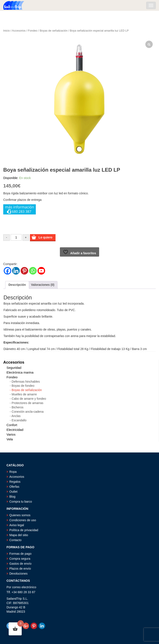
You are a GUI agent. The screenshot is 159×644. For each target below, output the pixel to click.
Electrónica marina (20, 372)
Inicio (7, 31)
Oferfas (14, 487)
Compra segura (20, 559)
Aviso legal (17, 525)
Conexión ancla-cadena (28, 412)
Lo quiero (46, 237)
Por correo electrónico (21, 587)
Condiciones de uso (23, 520)
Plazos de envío (20, 569)
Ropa (13, 472)
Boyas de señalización (54, 31)
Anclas (16, 416)
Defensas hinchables (26, 382)
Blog (12, 497)
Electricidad (15, 430)
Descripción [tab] (17, 285)
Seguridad (14, 368)
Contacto (15, 540)
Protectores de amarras (28, 403)
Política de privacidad (24, 530)
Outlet (13, 492)
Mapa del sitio (19, 535)
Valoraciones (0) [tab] (43, 285)
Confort (12, 425)
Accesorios (19, 31)
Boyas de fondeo (23, 386)
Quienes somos (20, 515)
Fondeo (33, 31)
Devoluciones (18, 574)
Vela (10, 439)
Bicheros (18, 407)
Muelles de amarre (24, 394)
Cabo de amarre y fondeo (29, 399)
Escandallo (19, 420)
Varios (11, 434)
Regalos (15, 482)
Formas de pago (20, 554)
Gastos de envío (20, 564)
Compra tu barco (21, 502)
